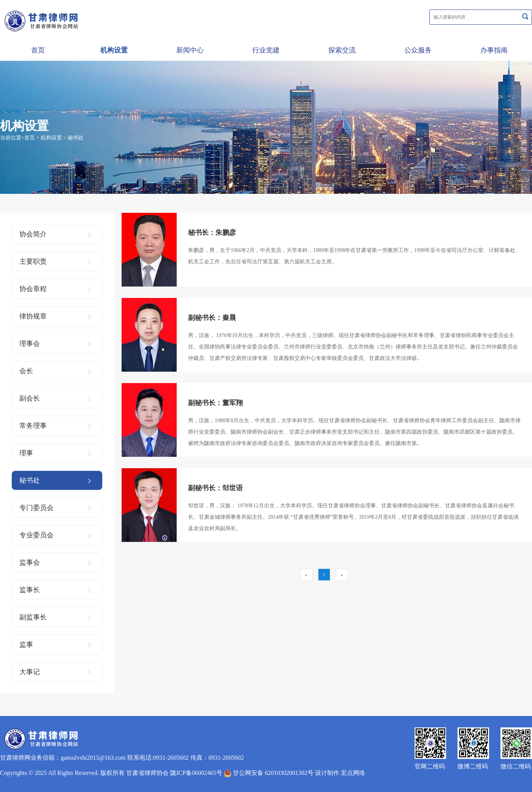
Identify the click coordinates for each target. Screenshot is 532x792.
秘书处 (76, 138)
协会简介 (55, 234)
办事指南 (494, 50)
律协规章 (55, 316)
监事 (55, 645)
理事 (55, 453)
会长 (55, 371)
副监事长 (55, 617)
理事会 (55, 344)
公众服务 (418, 50)
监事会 (55, 562)
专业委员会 (55, 535)
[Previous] (306, 575)
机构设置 (114, 50)
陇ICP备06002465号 (196, 773)
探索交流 (342, 50)
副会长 (55, 398)
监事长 (55, 590)
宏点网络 (353, 773)
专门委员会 (55, 508)
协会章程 (55, 289)
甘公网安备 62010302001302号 (269, 773)
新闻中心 (190, 50)
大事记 (55, 672)
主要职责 (55, 261)
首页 (38, 50)
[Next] (342, 575)
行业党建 (266, 50)
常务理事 (55, 426)
